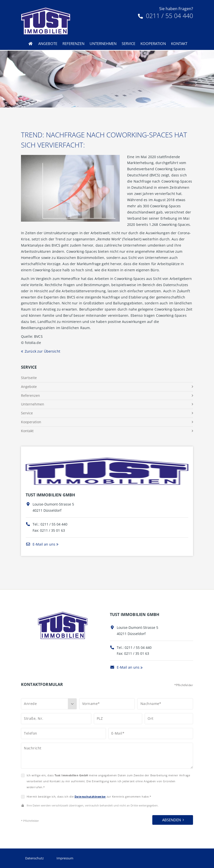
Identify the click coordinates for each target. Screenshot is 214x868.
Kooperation (153, 43)
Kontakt (179, 43)
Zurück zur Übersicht (42, 351)
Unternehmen (103, 43)
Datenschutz (34, 858)
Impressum (65, 858)
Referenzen (73, 43)
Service (128, 43)
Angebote (48, 43)
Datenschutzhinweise (90, 796)
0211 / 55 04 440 (165, 16)
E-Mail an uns (40, 544)
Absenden (172, 820)
